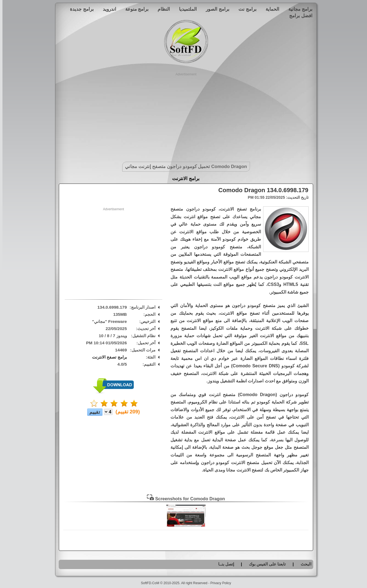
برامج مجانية (298, 9)
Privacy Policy (218, 583)
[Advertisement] (183, 115)
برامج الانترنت (183, 179)
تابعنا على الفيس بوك (265, 564)
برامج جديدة (79, 9)
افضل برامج (298, 16)
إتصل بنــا (224, 564)
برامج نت (245, 9)
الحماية (270, 9)
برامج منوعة (135, 9)
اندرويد (107, 9)
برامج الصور (215, 9)
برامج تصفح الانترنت (107, 357)
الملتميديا (185, 9)
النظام (161, 9)
